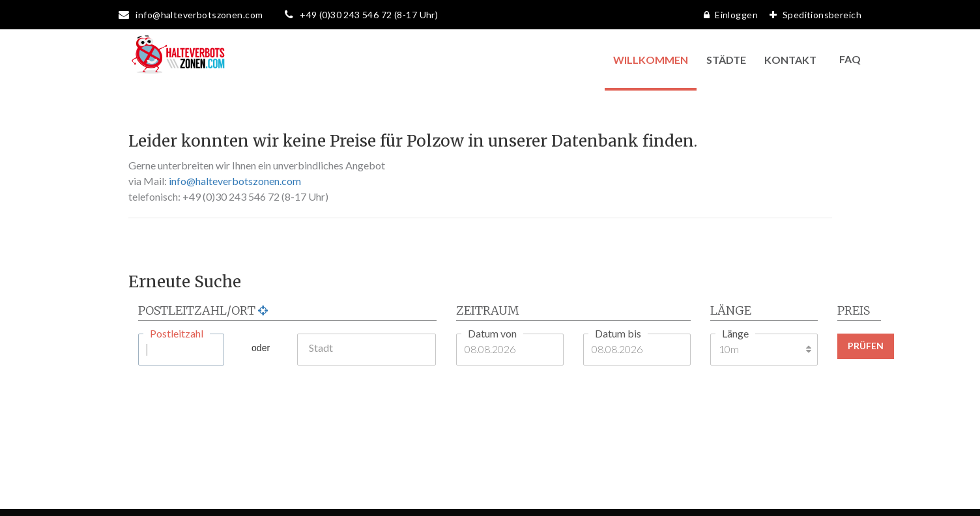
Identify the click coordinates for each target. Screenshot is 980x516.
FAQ (850, 59)
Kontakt (790, 60)
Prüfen (866, 346)
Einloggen (728, 15)
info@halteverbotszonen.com (235, 181)
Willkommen (651, 60)
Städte (726, 60)
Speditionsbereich (812, 15)
